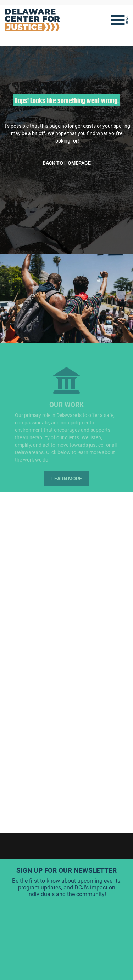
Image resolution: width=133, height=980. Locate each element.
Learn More (67, 482)
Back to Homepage (67, 163)
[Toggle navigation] (119, 20)
